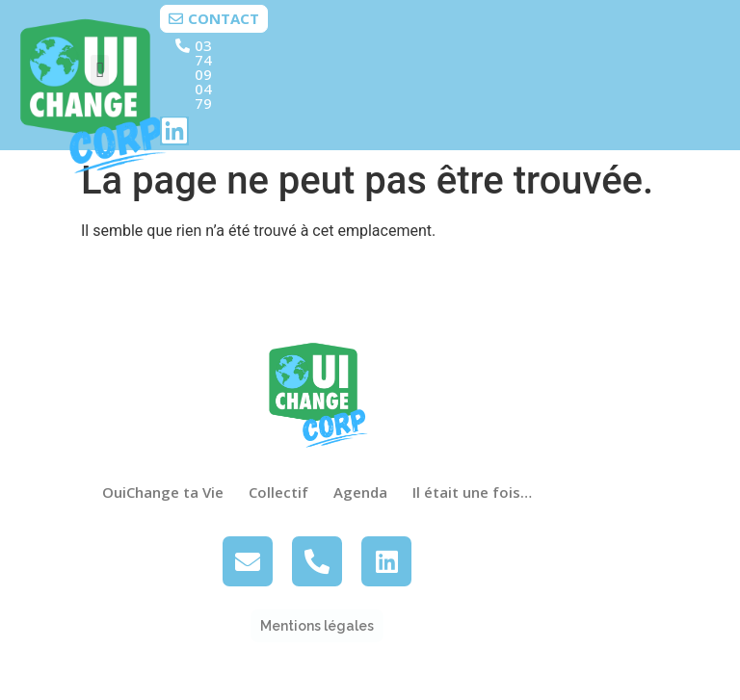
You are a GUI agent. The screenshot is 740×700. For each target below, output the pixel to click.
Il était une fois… (472, 492)
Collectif (278, 492)
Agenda (360, 492)
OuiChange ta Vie (163, 492)
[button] (100, 71)
